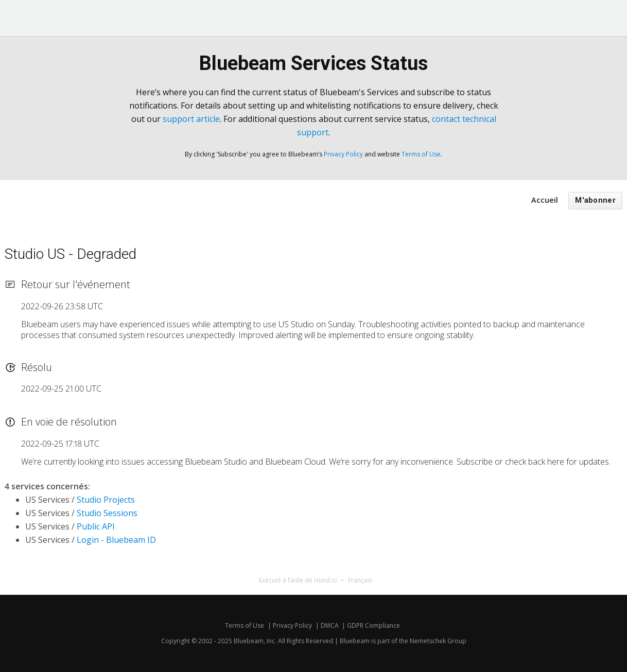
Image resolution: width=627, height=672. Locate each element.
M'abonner (595, 200)
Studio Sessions (107, 513)
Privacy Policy (343, 154)
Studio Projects (106, 500)
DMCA (330, 625)
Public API (96, 526)
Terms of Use (421, 154)
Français (360, 580)
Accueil (545, 200)
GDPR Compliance (373, 625)
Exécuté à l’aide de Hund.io (298, 580)
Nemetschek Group (438, 641)
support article (191, 119)
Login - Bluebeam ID (116, 540)
